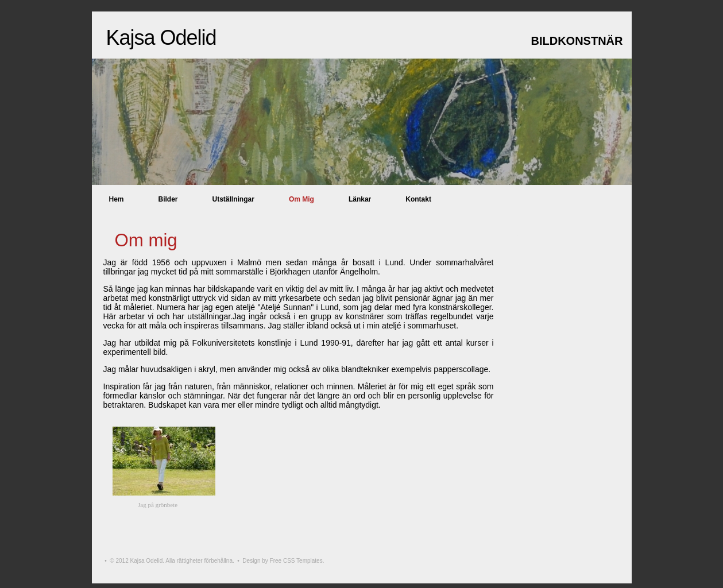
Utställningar (233, 199)
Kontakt (418, 199)
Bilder (168, 199)
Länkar (360, 199)
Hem (117, 199)
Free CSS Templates (296, 561)
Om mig (301, 199)
